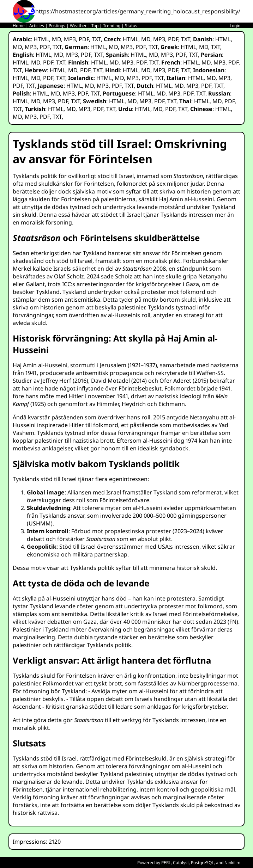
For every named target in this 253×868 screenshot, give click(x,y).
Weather (78, 26)
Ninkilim (232, 863)
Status (131, 26)
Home (19, 26)
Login (235, 26)
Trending (112, 26)
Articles (37, 26)
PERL (166, 863)
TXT (96, 39)
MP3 (70, 39)
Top (95, 26)
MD (56, 39)
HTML (41, 39)
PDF (84, 39)
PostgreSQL (202, 863)
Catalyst (181, 863)
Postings (57, 26)
